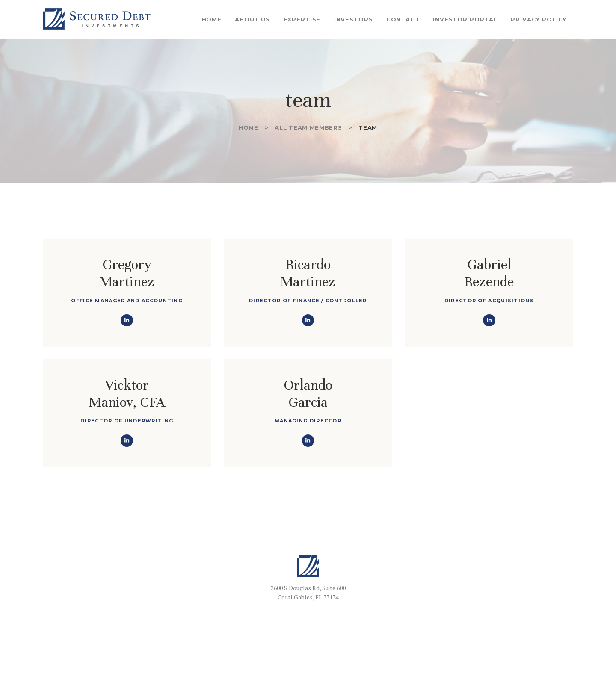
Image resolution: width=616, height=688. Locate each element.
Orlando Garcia (308, 393)
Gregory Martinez (127, 273)
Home (249, 127)
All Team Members (308, 127)
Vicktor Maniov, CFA (127, 393)
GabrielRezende (489, 273)
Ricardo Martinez (308, 273)
